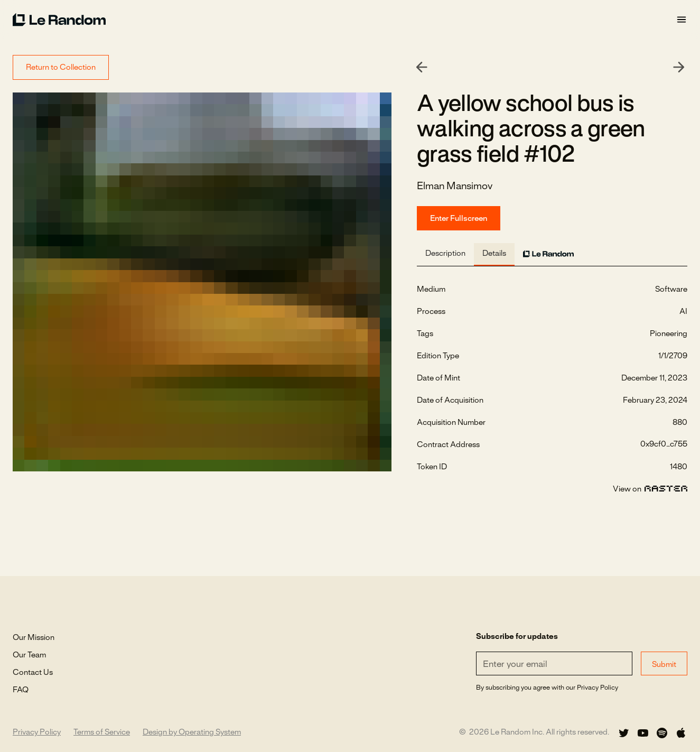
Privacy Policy (37, 732)
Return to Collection (61, 68)
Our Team (29, 655)
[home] (344, 20)
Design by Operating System (192, 732)
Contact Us (33, 673)
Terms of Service (102, 732)
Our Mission (34, 638)
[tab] (445, 254)
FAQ (21, 690)
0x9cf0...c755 (664, 444)
